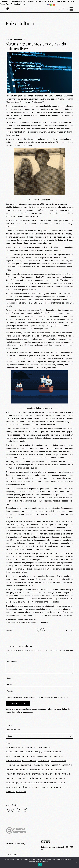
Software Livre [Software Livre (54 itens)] (13, 787)
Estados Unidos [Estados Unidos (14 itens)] (52, 765)
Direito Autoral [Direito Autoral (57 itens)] (59, 761)
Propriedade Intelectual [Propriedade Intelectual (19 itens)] (32, 783)
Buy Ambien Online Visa (36, 1)
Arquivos (9, 726)
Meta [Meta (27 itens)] (49, 774)
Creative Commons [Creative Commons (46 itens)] (39, 756)
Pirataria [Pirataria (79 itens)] (11, 778)
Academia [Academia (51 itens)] (30, 747)
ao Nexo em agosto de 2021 (23, 585)
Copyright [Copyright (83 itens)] (23, 756)
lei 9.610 (54, 553)
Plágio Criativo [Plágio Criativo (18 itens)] (47, 778)
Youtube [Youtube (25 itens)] (21, 792)
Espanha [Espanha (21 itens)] (39, 765)
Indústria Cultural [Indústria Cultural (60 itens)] (36, 770)
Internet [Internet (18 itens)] (10, 774)
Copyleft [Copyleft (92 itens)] (11, 756)
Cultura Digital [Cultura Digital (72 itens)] (56, 756)
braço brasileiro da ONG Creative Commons (50, 96)
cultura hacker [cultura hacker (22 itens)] (13, 761)
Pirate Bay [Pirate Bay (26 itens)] (23, 778)
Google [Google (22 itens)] (10, 770)
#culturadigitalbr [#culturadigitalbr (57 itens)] (14, 747)
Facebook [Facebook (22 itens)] (67, 765)
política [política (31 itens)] (61, 778)
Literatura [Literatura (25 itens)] (38, 774)
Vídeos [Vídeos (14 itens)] (64, 787)
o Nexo (19, 139)
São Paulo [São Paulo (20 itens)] (27, 787)
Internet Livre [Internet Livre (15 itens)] (24, 774)
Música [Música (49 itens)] (66, 774)
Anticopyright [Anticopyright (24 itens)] (44, 747)
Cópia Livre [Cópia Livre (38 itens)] (44, 761)
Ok (40, 865)
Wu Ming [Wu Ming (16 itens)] (10, 792)
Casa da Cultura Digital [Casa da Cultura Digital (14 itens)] (16, 752)
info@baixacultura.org (15, 843)
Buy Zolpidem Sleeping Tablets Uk (13, 1)
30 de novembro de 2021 (16, 40)
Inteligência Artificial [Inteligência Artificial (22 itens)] (56, 770)
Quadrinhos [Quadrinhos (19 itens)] (50, 783)
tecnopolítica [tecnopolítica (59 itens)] (41, 787)
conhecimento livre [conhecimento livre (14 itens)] (53, 752)
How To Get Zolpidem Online (56, 1)
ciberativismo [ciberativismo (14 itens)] (35, 752)
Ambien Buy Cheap (18, 4)
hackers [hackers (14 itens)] (21, 770)
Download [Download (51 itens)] (27, 765)
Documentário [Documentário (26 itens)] (13, 765)
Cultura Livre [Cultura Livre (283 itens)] (29, 761)
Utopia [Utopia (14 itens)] (54, 787)
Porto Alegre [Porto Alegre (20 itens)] (12, 783)
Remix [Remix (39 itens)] (62, 783)
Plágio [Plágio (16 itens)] (34, 778)
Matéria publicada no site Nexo (34, 623)
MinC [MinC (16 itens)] (57, 774)
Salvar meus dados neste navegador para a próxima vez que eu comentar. (38, 697)
